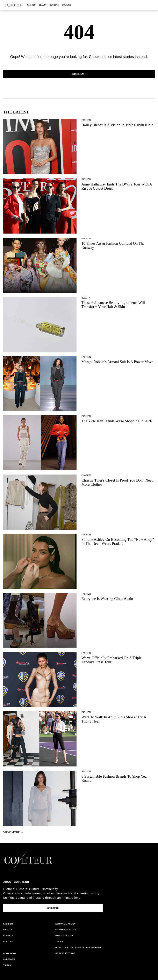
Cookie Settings (65, 953)
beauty (43, 5)
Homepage (79, 74)
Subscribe (53, 908)
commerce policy (66, 930)
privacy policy (64, 936)
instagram (10, 953)
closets (54, 5)
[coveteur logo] (14, 5)
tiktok (7, 965)
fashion (31, 5)
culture (66, 5)
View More (14, 832)
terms (59, 941)
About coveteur (16, 882)
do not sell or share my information (78, 947)
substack (9, 959)
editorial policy (66, 924)
